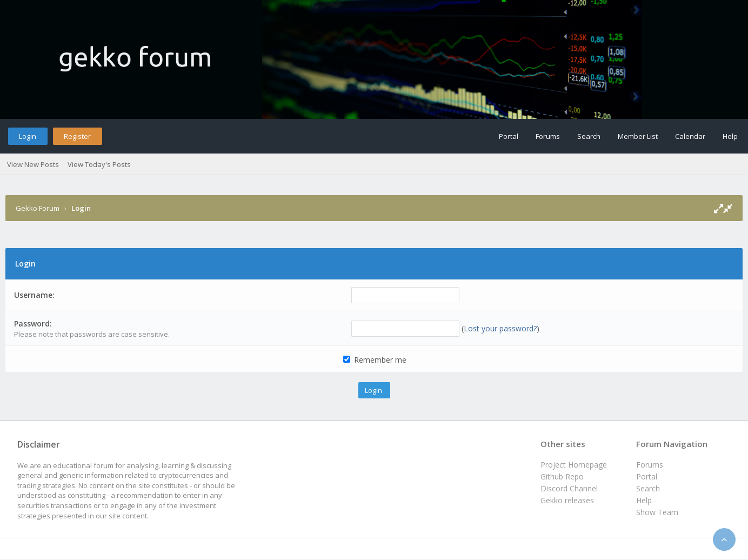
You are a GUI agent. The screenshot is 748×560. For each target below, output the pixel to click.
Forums (548, 136)
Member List (638, 136)
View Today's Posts (99, 164)
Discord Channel (569, 488)
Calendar (690, 136)
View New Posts (33, 164)
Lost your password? (500, 328)
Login (28, 136)
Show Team (657, 512)
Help (730, 136)
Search (589, 136)
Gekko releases (567, 500)
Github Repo (562, 476)
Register (77, 136)
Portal (509, 136)
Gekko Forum (38, 208)
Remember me (375, 360)
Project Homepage (574, 465)
